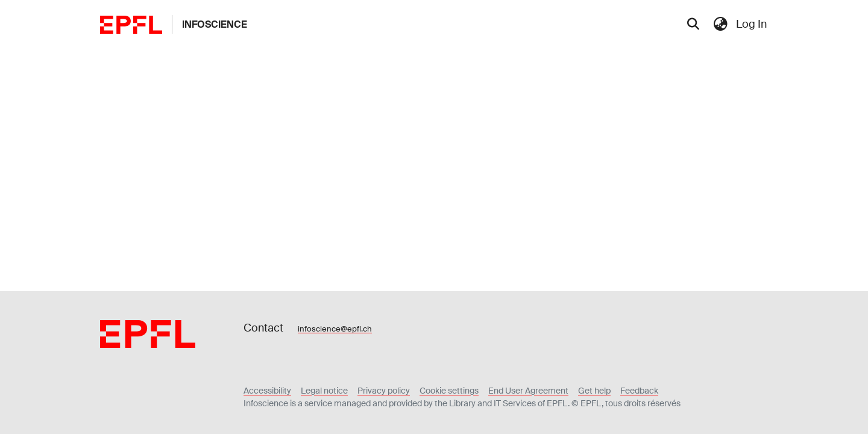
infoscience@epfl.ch (335, 329)
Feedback (639, 391)
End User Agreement (528, 391)
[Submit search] (693, 25)
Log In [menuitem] (751, 24)
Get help (594, 391)
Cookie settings (449, 391)
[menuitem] (720, 24)
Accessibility (267, 391)
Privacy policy (384, 391)
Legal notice (324, 391)
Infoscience (215, 24)
